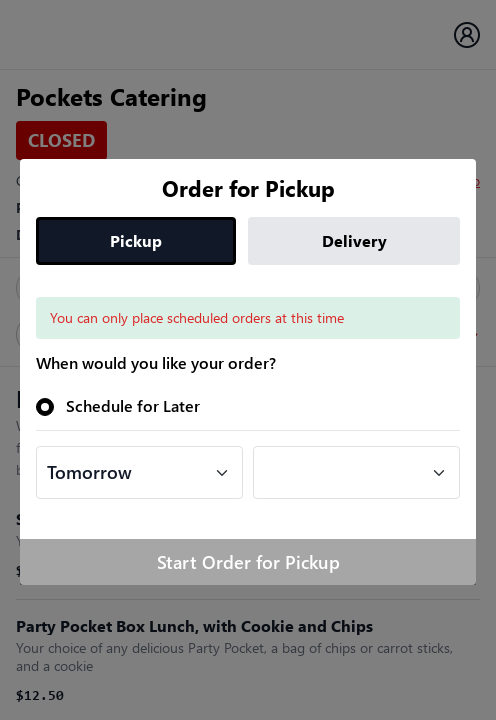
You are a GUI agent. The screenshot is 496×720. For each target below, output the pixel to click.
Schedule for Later (133, 405)
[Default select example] (139, 472)
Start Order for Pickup (248, 562)
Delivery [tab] (354, 240)
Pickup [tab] (136, 240)
